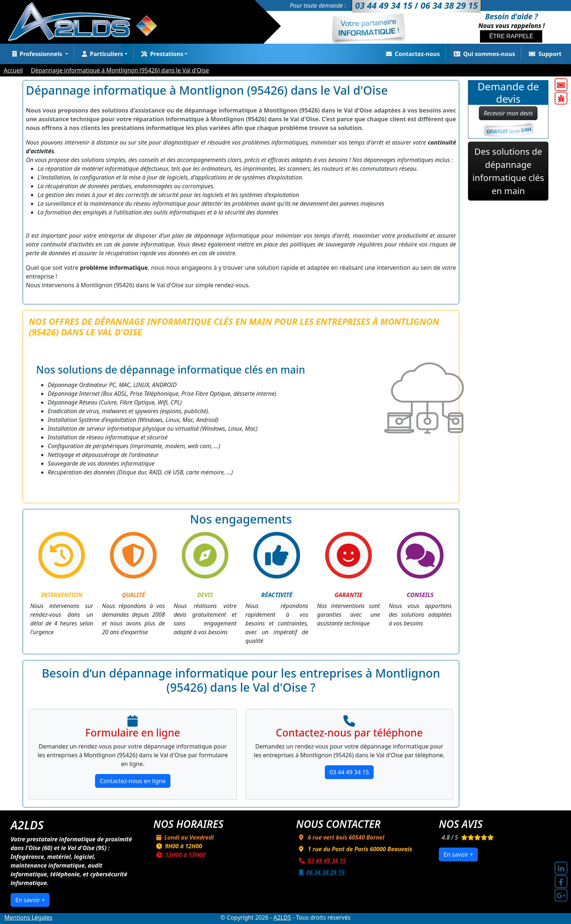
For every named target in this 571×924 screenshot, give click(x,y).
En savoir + (30, 900)
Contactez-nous (411, 54)
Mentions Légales (28, 917)
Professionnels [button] (37, 54)
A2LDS (282, 917)
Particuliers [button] (101, 54)
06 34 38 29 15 (320, 872)
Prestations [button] (161, 54)
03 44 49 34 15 (349, 772)
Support (544, 54)
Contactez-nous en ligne (133, 781)
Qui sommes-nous (483, 54)
